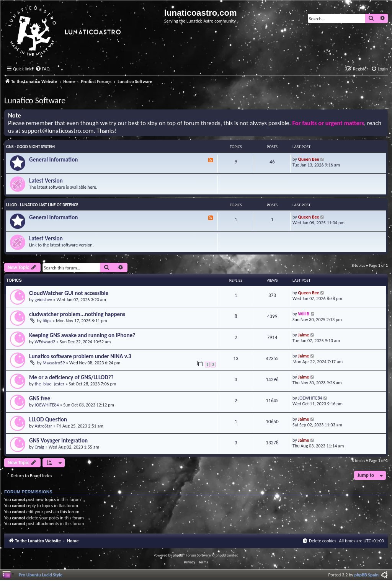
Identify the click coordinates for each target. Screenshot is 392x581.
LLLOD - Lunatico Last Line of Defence (42, 205)
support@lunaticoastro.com (58, 131)
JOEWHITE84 (47, 405)
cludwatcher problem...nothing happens (77, 314)
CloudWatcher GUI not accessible (69, 293)
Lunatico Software (35, 100)
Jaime (304, 335)
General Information (53, 160)
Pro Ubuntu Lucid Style (41, 575)
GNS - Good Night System (30, 147)
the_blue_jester (50, 384)
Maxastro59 (54, 363)
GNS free (40, 398)
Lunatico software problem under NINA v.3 (80, 356)
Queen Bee (309, 159)
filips (47, 321)
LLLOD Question (48, 419)
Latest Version (46, 181)
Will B (304, 314)
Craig (40, 447)
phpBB (178, 555)
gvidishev (44, 299)
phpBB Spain (367, 575)
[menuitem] (42, 69)
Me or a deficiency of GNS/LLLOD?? (71, 377)
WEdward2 (45, 342)
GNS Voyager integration (58, 441)
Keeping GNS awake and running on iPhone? (82, 335)
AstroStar (44, 426)
